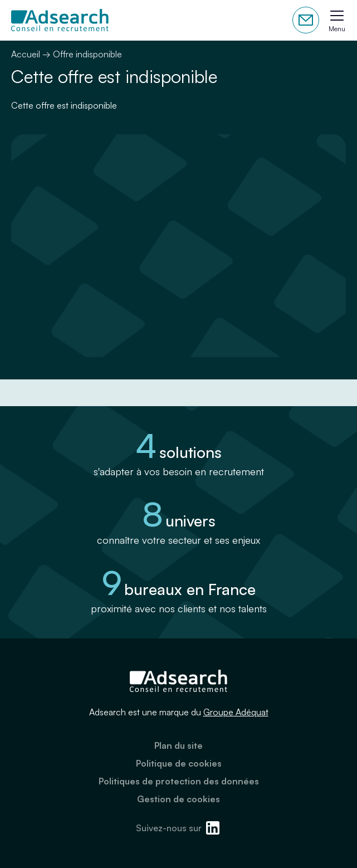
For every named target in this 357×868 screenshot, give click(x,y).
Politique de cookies (179, 763)
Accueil (26, 54)
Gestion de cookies (178, 799)
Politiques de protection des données (179, 781)
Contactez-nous (306, 20)
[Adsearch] (60, 20)
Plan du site (178, 745)
